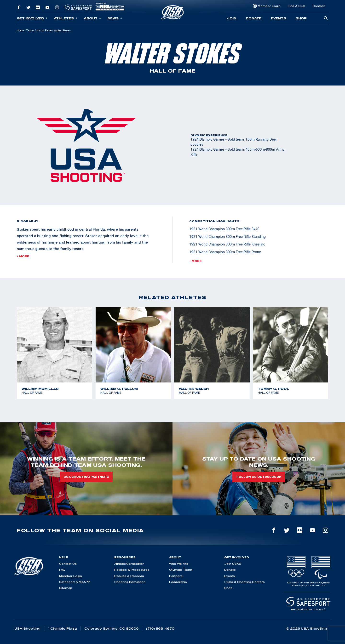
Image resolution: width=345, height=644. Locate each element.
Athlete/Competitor (129, 564)
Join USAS (233, 564)
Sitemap (66, 588)
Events (279, 18)
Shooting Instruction (130, 582)
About (92, 18)
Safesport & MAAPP (75, 582)
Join (232, 18)
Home (20, 30)
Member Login (269, 6)
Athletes (66, 18)
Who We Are (179, 564)
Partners (176, 576)
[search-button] (326, 19)
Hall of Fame (44, 30)
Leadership (178, 582)
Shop (301, 18)
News (115, 18)
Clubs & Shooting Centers (244, 582)
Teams (30, 30)
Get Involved (32, 18)
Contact (319, 6)
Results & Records (129, 576)
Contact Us (68, 564)
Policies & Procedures (132, 570)
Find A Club (296, 6)
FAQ (62, 570)
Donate (254, 18)
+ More (23, 256)
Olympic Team (181, 570)
